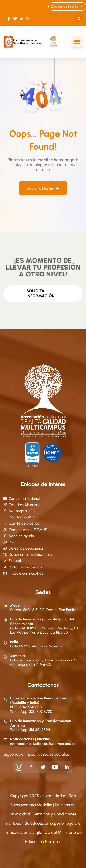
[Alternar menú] (77, 42)
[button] (79, 19)
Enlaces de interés (67, 6)
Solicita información (40, 292)
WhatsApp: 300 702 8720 (31, 712)
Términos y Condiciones (54, 814)
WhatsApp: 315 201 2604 (30, 730)
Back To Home (43, 188)
